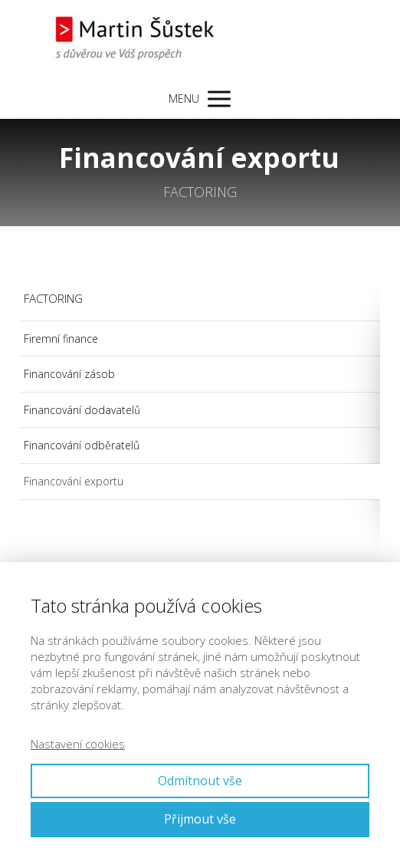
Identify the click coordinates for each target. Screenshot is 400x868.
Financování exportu (74, 481)
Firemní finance (61, 339)
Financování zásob (69, 374)
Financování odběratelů (82, 445)
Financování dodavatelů (82, 410)
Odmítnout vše (200, 781)
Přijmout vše (200, 819)
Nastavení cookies (78, 744)
